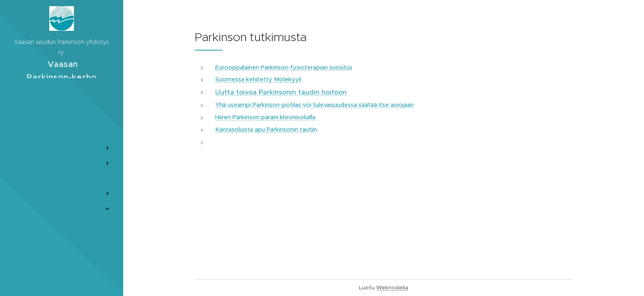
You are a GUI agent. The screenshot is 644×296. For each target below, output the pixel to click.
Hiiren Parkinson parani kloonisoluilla (265, 117)
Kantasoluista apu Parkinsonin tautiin (266, 129)
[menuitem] (62, 108)
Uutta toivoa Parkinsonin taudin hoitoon (281, 92)
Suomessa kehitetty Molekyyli (258, 79)
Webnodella (392, 288)
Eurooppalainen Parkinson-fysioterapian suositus (284, 67)
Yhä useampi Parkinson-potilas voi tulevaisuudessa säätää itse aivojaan (314, 105)
